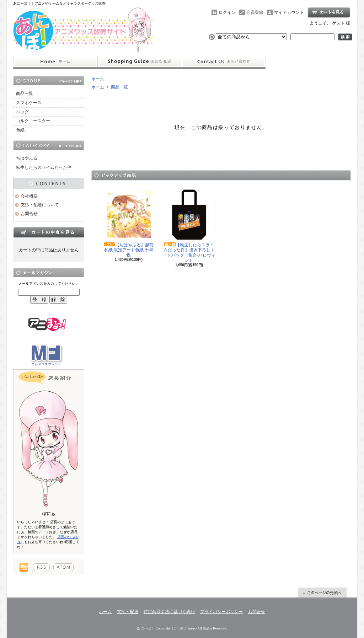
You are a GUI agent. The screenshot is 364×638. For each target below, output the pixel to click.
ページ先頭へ (322, 593)
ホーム (55, 62)
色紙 (20, 130)
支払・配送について (140, 62)
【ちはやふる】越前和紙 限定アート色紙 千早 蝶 (129, 223)
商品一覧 (25, 93)
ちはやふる (27, 158)
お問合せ (224, 62)
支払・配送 (128, 612)
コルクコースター (33, 121)
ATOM (63, 567)
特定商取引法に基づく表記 (169, 612)
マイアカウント (289, 12)
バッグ (22, 112)
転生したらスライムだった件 (44, 167)
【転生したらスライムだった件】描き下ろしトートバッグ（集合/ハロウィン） (189, 225)
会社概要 (29, 196)
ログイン (227, 12)
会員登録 (255, 12)
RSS (41, 567)
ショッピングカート (329, 12)
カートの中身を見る (49, 232)
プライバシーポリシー (221, 612)
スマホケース (29, 103)
